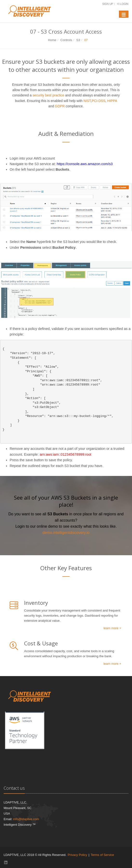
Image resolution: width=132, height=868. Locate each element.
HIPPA (112, 101)
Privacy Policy (77, 855)
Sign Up (108, 4)
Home (52, 40)
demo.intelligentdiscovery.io (66, 533)
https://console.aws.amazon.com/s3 (85, 164)
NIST (87, 101)
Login (123, 4)
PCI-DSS (99, 101)
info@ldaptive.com (26, 819)
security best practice (48, 95)
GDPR (60, 106)
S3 (78, 40)
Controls (66, 40)
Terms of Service (102, 855)
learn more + (112, 628)
